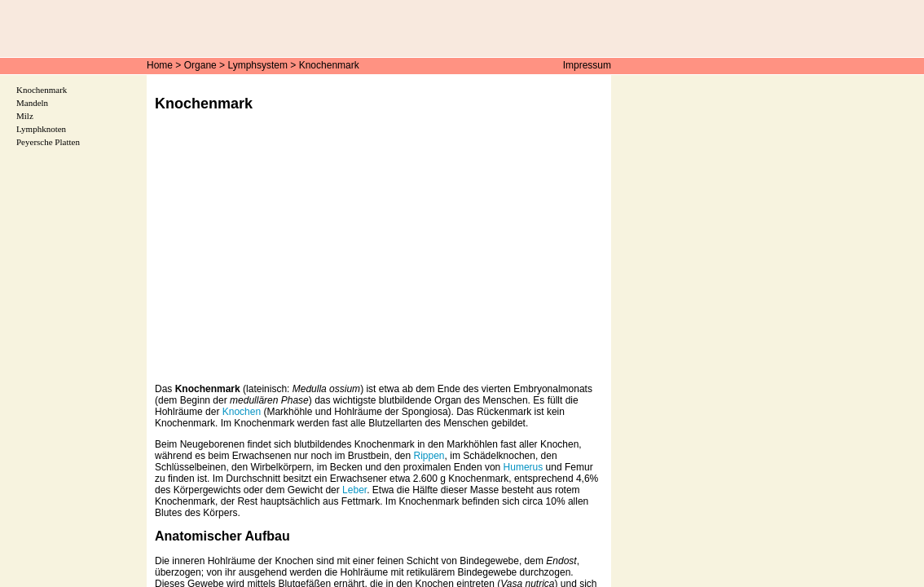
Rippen (429, 456)
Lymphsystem (257, 65)
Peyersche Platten (48, 142)
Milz (25, 116)
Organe (200, 65)
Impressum (587, 65)
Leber (354, 490)
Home (160, 65)
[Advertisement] (379, 259)
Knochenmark (329, 65)
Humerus (524, 467)
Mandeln (32, 103)
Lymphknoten (41, 129)
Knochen (242, 412)
